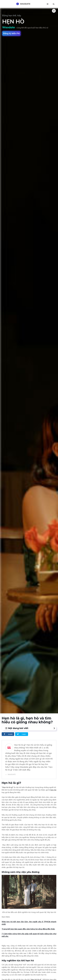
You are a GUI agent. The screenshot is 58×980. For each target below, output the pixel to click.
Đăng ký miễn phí (11, 33)
